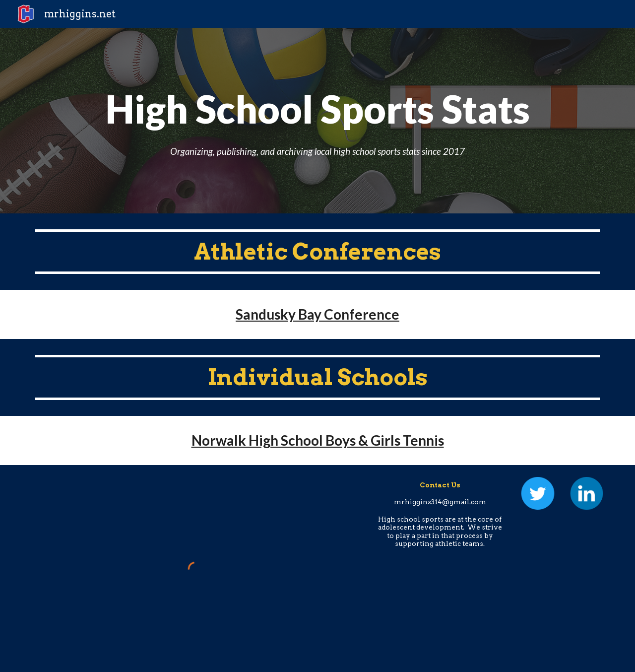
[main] (317, 121)
